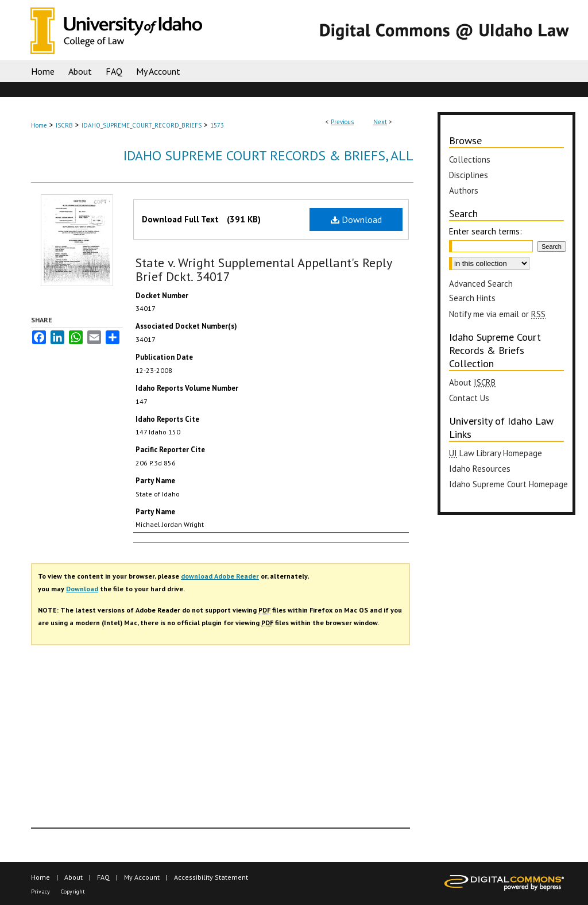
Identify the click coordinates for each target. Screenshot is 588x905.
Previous (342, 122)
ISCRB (64, 125)
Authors (464, 190)
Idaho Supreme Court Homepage (508, 484)
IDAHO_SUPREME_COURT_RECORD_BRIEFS (142, 125)
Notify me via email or (497, 314)
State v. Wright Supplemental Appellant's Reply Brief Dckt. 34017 (264, 269)
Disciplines (469, 175)
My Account (142, 877)
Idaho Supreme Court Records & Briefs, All (268, 155)
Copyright (73, 891)
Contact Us (469, 398)
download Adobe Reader (220, 576)
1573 (217, 125)
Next (380, 122)
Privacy (40, 891)
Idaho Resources (480, 469)
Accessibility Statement (211, 877)
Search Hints (472, 298)
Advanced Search (481, 284)
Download (356, 219)
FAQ (103, 877)
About (472, 382)
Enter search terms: (486, 231)
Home (39, 125)
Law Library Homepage (496, 453)
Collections (470, 159)
